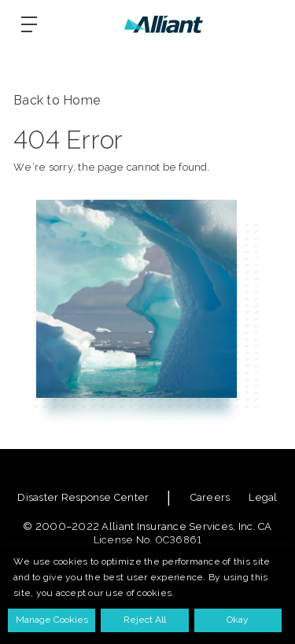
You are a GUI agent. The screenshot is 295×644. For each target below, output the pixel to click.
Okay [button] (238, 620)
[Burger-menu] (29, 24)
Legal (263, 497)
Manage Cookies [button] (52, 620)
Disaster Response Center (83, 497)
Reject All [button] (145, 620)
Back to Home (57, 100)
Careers (210, 497)
